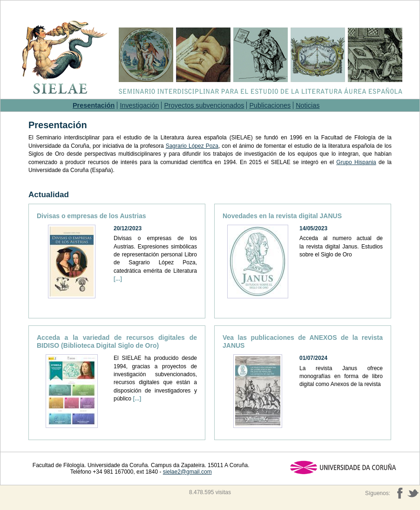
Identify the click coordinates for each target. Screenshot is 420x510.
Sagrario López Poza (192, 146)
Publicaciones (270, 105)
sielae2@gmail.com (187, 472)
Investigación (139, 105)
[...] (118, 279)
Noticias (308, 105)
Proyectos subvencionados (204, 105)
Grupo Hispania (356, 162)
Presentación (94, 105)
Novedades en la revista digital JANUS (282, 216)
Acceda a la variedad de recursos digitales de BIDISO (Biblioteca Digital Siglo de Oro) (117, 341)
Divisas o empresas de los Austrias (91, 216)
